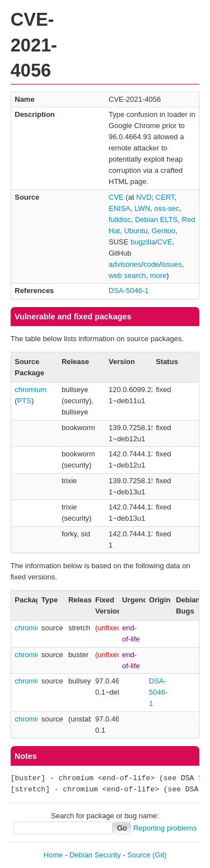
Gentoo (164, 231)
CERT (165, 197)
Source (139, 855)
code (151, 264)
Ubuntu (136, 231)
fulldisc (120, 220)
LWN (142, 208)
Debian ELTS (156, 220)
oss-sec (167, 208)
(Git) (159, 855)
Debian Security (95, 855)
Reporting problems (165, 828)
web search (127, 275)
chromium (31, 390)
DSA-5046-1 (129, 291)
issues (172, 264)
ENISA (120, 208)
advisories (125, 264)
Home (53, 855)
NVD (144, 197)
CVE (116, 197)
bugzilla (143, 242)
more (158, 275)
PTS (24, 401)
